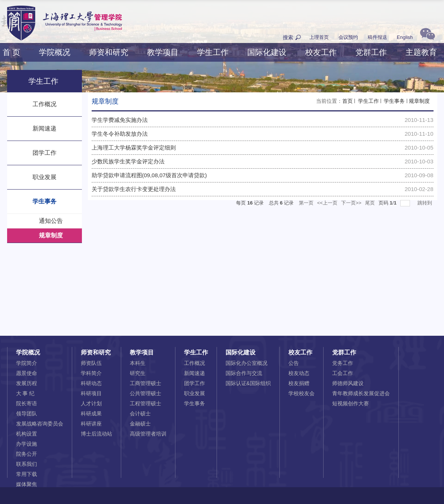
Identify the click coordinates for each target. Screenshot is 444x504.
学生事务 (394, 101)
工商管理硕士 (146, 383)
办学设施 (27, 444)
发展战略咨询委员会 (40, 424)
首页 (347, 101)
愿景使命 (27, 373)
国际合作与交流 (244, 373)
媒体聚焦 (27, 484)
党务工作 (343, 363)
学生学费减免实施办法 (120, 120)
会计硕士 (140, 414)
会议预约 (348, 37)
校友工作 (321, 52)
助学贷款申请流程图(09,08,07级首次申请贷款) (149, 175)
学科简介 (91, 373)
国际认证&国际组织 (248, 383)
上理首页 (319, 37)
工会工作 (343, 373)
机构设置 (27, 434)
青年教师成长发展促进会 (361, 393)
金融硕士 (140, 424)
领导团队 (27, 414)
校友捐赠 (299, 383)
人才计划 (91, 403)
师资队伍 (91, 363)
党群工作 (371, 52)
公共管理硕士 (146, 393)
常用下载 (27, 474)
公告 (294, 363)
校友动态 (299, 373)
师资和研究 (109, 52)
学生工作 (213, 52)
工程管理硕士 (146, 403)
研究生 (138, 373)
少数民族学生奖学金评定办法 (128, 161)
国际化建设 (267, 52)
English (405, 37)
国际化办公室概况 (247, 363)
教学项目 (163, 52)
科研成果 (91, 414)
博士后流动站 (97, 434)
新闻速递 (195, 373)
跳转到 (425, 203)
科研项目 (91, 393)
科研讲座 (91, 424)
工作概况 (195, 363)
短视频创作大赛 (350, 403)
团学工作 (195, 383)
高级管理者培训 (148, 434)
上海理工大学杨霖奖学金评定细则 (134, 147)
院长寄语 (27, 403)
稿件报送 (377, 37)
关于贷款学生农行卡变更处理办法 (134, 189)
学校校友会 (301, 393)
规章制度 (419, 101)
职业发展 (195, 393)
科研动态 (91, 383)
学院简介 (27, 363)
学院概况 (55, 52)
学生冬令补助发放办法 (120, 134)
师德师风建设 (348, 383)
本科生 (138, 363)
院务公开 (27, 454)
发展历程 (27, 383)
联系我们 (27, 464)
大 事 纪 (25, 393)
